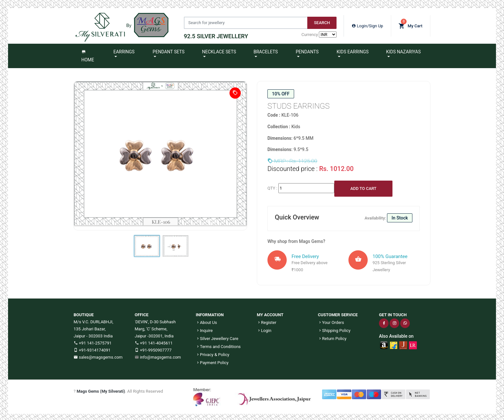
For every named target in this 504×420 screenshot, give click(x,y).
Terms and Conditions (218, 345)
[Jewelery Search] (244, 22)
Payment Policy (212, 361)
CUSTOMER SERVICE (338, 313)
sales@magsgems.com (98, 355)
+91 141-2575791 (93, 341)
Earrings (124, 50)
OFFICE (142, 313)
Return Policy (332, 337)
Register (267, 321)
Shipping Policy (334, 329)
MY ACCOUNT (270, 313)
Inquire (204, 329)
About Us (206, 321)
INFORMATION (210, 313)
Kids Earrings (353, 50)
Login (264, 329)
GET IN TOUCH (393, 313)
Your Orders (331, 321)
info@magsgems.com (160, 355)
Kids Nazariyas (403, 50)
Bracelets (266, 50)
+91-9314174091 (92, 348)
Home (88, 54)
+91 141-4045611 (154, 341)
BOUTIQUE (84, 313)
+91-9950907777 (153, 348)
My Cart (410, 23)
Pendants (307, 50)
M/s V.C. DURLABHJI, (93, 320)
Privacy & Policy (212, 353)
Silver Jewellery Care (217, 337)
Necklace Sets (219, 50)
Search (320, 22)
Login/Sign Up (367, 25)
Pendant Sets (169, 50)
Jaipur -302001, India (154, 334)
